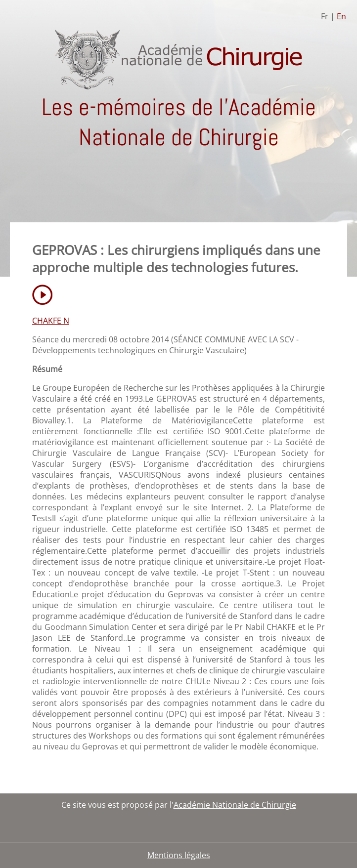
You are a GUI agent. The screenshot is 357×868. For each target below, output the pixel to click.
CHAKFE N (51, 321)
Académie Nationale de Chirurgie (235, 805)
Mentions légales (179, 855)
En (341, 16)
